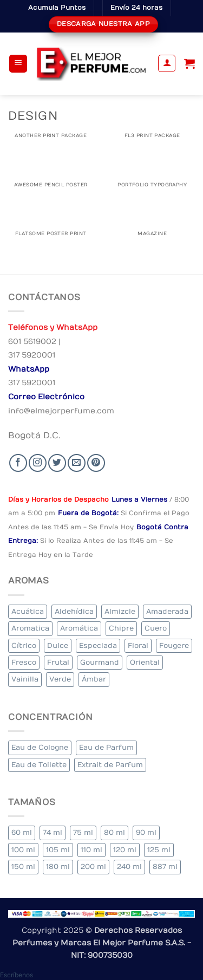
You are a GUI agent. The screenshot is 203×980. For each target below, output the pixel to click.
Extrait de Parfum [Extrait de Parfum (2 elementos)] (110, 765)
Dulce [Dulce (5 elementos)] (58, 645)
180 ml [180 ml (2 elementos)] (58, 867)
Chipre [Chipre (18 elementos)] (121, 628)
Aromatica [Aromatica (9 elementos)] (30, 628)
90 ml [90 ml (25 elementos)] (146, 832)
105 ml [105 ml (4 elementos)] (58, 850)
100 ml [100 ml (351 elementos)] (23, 850)
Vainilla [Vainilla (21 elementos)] (25, 679)
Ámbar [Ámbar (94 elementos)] (94, 679)
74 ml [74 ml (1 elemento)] (53, 832)
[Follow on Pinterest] (96, 463)
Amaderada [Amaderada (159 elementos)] (167, 611)
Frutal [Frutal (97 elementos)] (58, 662)
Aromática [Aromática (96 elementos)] (79, 628)
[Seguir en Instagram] (38, 463)
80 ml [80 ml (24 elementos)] (114, 832)
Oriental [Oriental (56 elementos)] (145, 662)
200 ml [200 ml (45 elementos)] (93, 867)
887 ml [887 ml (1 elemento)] (165, 867)
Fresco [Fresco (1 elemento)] (24, 662)
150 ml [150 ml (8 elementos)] (23, 867)
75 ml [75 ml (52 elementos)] (83, 832)
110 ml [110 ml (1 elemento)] (91, 850)
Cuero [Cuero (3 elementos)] (156, 628)
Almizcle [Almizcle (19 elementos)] (120, 611)
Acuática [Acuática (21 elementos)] (28, 611)
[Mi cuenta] (167, 63)
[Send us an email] (77, 463)
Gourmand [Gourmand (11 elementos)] (100, 662)
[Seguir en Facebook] (18, 463)
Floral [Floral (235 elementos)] (138, 645)
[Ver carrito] (189, 63)
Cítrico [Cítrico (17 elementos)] (24, 645)
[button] (18, 64)
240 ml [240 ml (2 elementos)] (129, 867)
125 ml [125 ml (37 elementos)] (159, 850)
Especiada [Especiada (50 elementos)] (98, 645)
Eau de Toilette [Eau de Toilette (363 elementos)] (39, 765)
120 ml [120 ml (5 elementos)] (125, 850)
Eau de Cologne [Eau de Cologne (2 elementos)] (40, 747)
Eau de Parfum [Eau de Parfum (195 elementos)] (106, 747)
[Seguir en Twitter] (57, 463)
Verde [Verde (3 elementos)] (60, 679)
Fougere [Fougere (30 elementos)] (174, 645)
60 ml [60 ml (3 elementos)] (22, 832)
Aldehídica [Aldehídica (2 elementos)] (74, 611)
